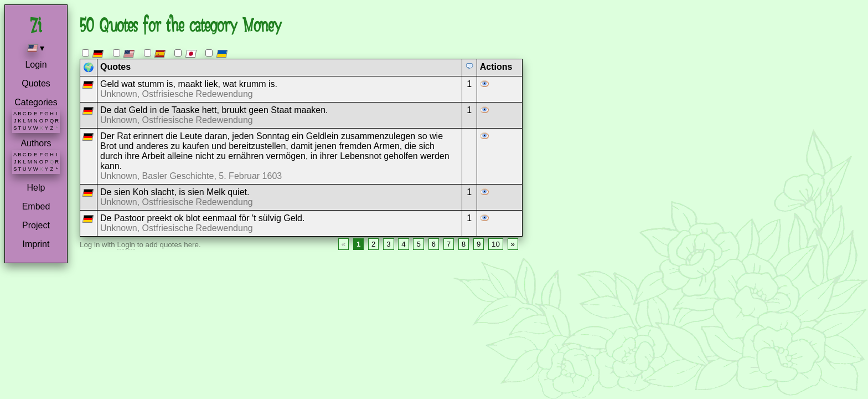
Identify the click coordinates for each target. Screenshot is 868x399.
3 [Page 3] (388, 244)
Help (36, 188)
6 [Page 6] (434, 244)
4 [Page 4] (403, 244)
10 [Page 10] (496, 244)
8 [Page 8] (464, 244)
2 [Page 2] (373, 244)
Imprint (36, 244)
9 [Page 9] (479, 244)
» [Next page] (513, 244)
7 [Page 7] (449, 244)
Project (36, 225)
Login (36, 65)
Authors (36, 143)
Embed (36, 206)
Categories (36, 102)
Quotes (36, 83)
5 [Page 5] (418, 244)
